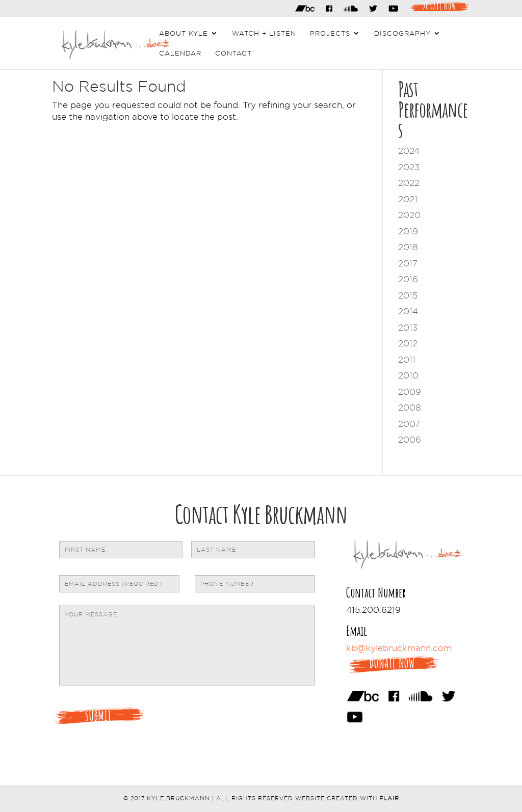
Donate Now (439, 6)
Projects (330, 33)
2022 (409, 183)
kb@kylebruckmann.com (399, 648)
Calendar (180, 53)
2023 (409, 167)
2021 (408, 199)
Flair (389, 798)
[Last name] (253, 550)
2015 (408, 295)
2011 (407, 360)
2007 (409, 424)
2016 (408, 279)
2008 (410, 408)
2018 (408, 247)
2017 (408, 263)
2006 (410, 440)
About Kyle (184, 33)
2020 (409, 215)
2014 (408, 311)
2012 (408, 343)
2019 (408, 231)
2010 (408, 375)
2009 (410, 392)
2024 (409, 151)
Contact (233, 53)
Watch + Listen (264, 33)
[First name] (121, 550)
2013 (408, 328)
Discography (402, 33)
